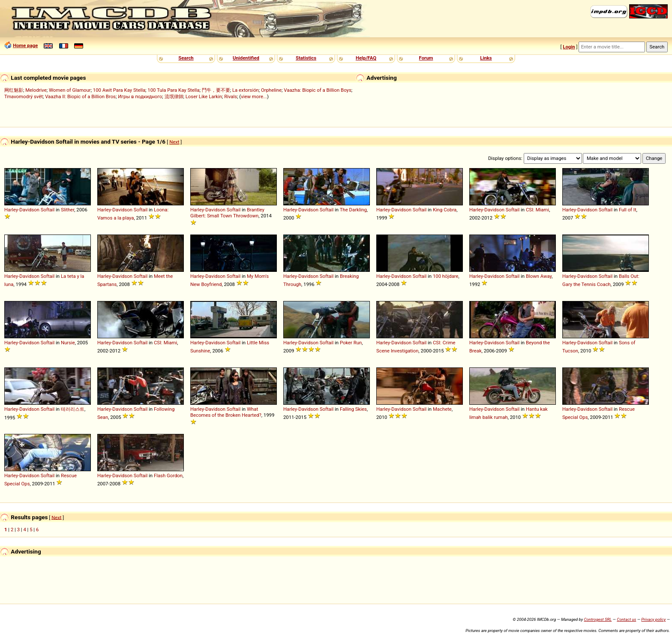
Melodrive (36, 90)
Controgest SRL (598, 619)
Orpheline (271, 90)
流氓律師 (174, 96)
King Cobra (445, 210)
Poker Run (351, 343)
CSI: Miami (537, 210)
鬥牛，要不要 (216, 90)
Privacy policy (653, 619)
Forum (426, 58)
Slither (67, 210)
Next (174, 142)
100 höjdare (446, 276)
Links (486, 58)
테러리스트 (73, 409)
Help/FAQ (366, 58)
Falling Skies (353, 409)
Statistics (306, 58)
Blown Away (539, 276)
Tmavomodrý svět (24, 96)
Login (569, 47)
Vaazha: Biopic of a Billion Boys (317, 90)
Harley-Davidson (22, 210)
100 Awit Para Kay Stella (119, 90)
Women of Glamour (70, 90)
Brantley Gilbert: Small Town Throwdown (227, 213)
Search (186, 58)
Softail (48, 210)
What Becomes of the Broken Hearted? (226, 412)
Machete (442, 409)
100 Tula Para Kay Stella (173, 90)
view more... (254, 96)
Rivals (231, 96)
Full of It (628, 210)
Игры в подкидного (140, 96)
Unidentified (246, 58)
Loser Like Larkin (204, 96)
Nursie (68, 343)
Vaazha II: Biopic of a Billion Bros (80, 96)
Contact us (626, 619)
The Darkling (353, 210)
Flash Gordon (168, 475)
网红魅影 (14, 90)
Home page (25, 45)
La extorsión (246, 90)
